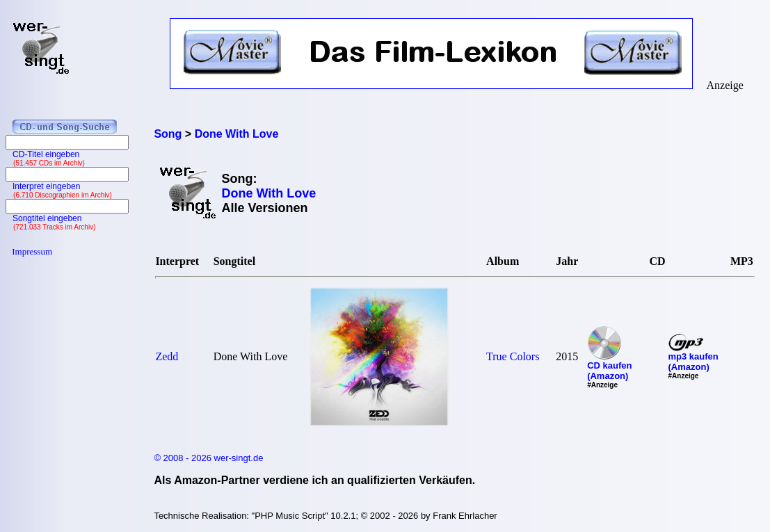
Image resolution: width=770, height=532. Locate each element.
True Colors (513, 356)
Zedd (167, 356)
